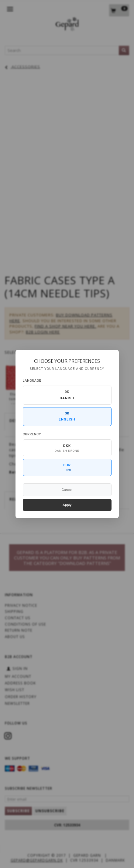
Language (32, 381)
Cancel (67, 490)
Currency (32, 434)
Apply (67, 505)
